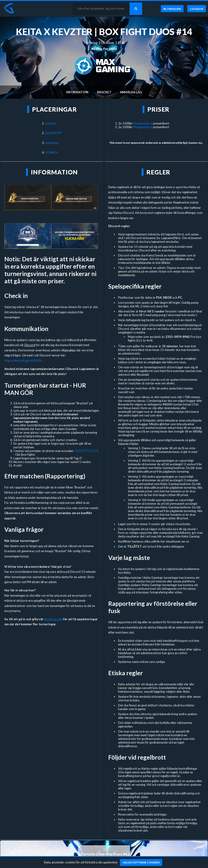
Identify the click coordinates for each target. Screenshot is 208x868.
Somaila (50, 123)
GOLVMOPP (54, 133)
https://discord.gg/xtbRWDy (23, 361)
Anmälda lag (131, 92)
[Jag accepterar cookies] (141, 862)
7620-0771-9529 (86, 451)
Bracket (104, 92)
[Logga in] (197, 9)
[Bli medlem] (172, 9)
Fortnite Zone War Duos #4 (104, 854)
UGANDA (52, 152)
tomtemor (52, 143)
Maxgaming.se (143, 123)
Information (77, 92)
